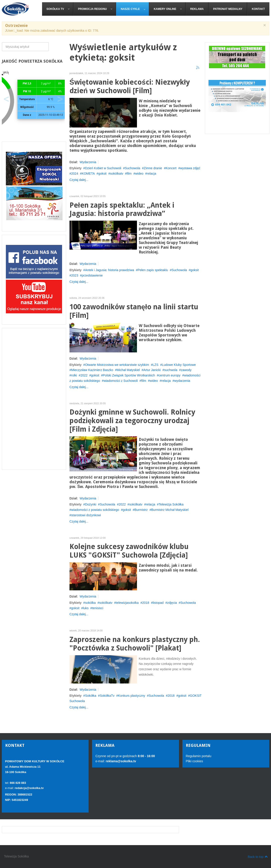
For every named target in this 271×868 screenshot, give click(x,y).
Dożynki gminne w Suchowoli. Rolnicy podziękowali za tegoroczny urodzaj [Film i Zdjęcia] (132, 421)
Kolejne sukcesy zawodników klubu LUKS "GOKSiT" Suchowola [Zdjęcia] (129, 551)
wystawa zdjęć (190, 168)
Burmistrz (141, 510)
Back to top (258, 857)
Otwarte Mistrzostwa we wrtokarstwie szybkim (117, 365)
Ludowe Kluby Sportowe (179, 365)
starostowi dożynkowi (86, 515)
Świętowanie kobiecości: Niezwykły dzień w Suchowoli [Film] (130, 87)
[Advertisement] (34, 399)
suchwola (171, 370)
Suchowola (133, 168)
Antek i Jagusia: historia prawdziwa (110, 270)
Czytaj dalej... (79, 180)
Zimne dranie (153, 168)
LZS (156, 365)
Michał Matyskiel (128, 370)
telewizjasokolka (127, 603)
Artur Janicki (152, 370)
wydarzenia (182, 381)
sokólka (90, 603)
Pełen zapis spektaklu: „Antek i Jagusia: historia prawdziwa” (122, 210)
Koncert (171, 168)
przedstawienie (92, 275)
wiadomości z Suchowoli (121, 381)
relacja (151, 174)
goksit (102, 174)
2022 (84, 375)
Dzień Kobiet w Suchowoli (103, 168)
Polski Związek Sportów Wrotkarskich (129, 375)
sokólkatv (116, 174)
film (129, 174)
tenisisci (98, 608)
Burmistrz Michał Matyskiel (170, 510)
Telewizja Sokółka (171, 504)
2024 (75, 174)
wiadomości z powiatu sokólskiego (95, 510)
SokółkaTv (107, 696)
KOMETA (88, 174)
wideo (139, 174)
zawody (186, 370)
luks (86, 608)
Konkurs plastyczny (132, 696)
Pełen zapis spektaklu (153, 270)
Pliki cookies (194, 761)
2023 (75, 275)
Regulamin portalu (199, 756)
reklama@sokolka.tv (120, 761)
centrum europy (169, 375)
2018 (146, 603)
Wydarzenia (88, 162)
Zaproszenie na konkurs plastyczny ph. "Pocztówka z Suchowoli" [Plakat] (135, 644)
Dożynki (91, 504)
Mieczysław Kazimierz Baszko (92, 370)
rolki (74, 375)
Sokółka (91, 696)
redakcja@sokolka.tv (29, 788)
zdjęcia (172, 603)
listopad (158, 603)
